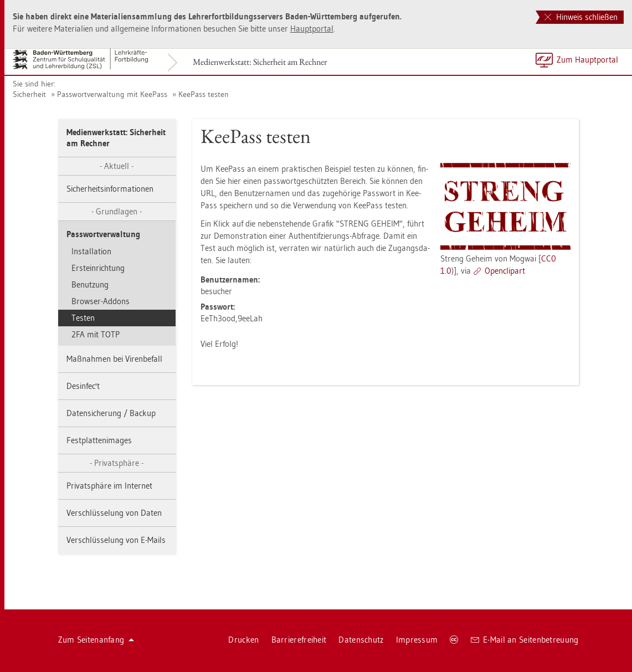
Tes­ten (83, 318)
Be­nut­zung (90, 284)
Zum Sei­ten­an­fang (96, 640)
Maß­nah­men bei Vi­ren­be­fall (114, 359)
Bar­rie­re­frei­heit (299, 640)
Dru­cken (243, 640)
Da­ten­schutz (361, 640)
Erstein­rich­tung (98, 268)
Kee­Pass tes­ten (204, 94)
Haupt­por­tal (312, 29)
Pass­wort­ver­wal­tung (103, 234)
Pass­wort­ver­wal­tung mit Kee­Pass (112, 94)
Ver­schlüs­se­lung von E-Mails (116, 540)
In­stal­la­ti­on (91, 251)
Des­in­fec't (83, 386)
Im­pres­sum (417, 640)
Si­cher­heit (29, 94)
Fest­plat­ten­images (99, 440)
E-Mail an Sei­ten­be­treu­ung (525, 640)
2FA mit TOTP (96, 334)
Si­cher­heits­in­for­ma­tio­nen (110, 189)
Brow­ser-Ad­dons (101, 301)
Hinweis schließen (581, 17)
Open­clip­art (505, 271)
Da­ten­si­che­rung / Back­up (111, 413)
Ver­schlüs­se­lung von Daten (114, 513)
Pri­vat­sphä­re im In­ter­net (109, 486)
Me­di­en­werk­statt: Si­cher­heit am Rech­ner (260, 62)
